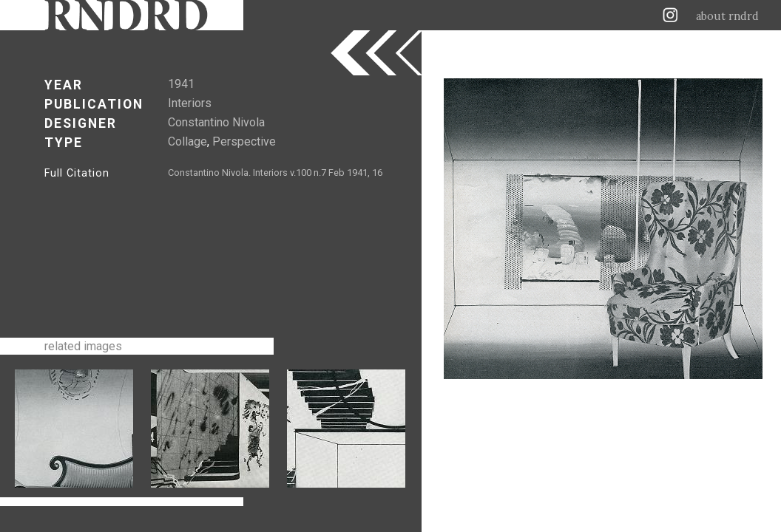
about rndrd (727, 16)
